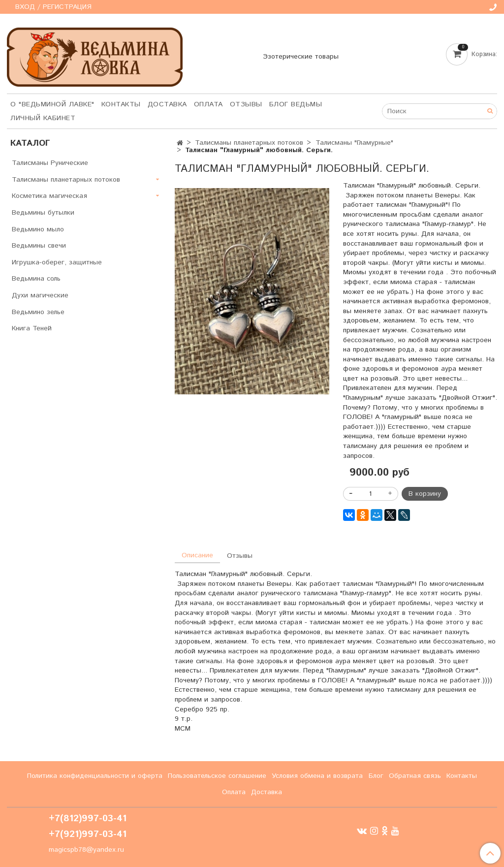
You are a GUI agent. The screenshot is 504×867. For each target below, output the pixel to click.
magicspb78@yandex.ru (86, 850)
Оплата (208, 104)
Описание (197, 555)
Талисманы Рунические (50, 163)
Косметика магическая (49, 196)
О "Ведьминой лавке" (52, 104)
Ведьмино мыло (38, 229)
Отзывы (246, 104)
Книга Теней (32, 328)
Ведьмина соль (36, 279)
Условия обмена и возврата (317, 776)
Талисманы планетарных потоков (249, 143)
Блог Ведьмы (296, 104)
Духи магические (40, 295)
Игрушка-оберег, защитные (57, 262)
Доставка (167, 104)
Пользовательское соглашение (217, 776)
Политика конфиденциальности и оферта (95, 776)
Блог (376, 776)
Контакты (121, 104)
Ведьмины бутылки (43, 213)
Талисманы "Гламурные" (354, 143)
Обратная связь (415, 776)
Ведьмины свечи (39, 246)
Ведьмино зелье (38, 312)
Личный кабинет (43, 118)
